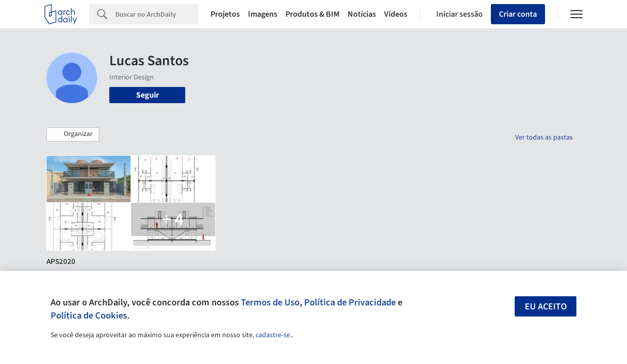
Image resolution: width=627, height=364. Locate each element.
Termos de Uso (270, 302)
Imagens (263, 14)
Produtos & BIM (312, 14)
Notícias (362, 14)
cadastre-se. (274, 335)
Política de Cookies (89, 315)
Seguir (148, 95)
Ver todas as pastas (544, 138)
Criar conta (518, 14)
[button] (73, 134)
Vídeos (396, 14)
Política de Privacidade (350, 302)
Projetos (225, 14)
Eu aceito (546, 307)
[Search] (157, 14)
